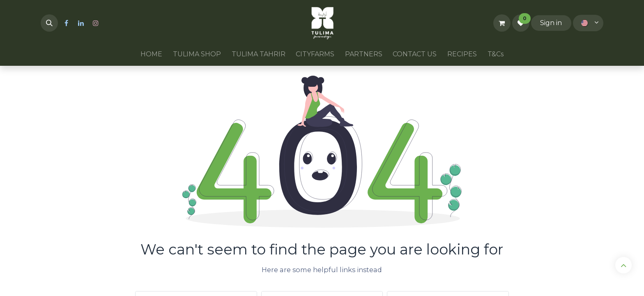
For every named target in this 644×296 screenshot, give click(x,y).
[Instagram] (96, 23)
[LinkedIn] (81, 23)
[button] (49, 23)
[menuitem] (152, 54)
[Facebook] (66, 23)
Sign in (551, 23)
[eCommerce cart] (502, 23)
